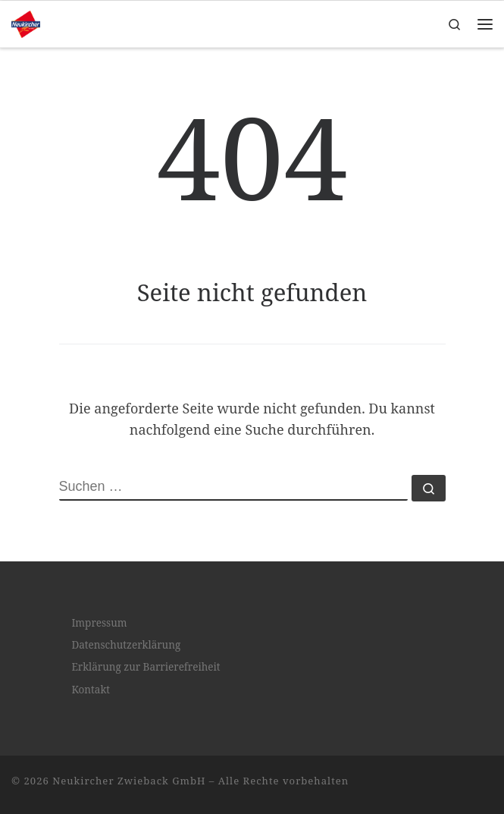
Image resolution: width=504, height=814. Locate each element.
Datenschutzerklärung (126, 645)
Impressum (99, 623)
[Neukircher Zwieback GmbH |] (26, 22)
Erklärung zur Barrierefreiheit (146, 667)
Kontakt (91, 690)
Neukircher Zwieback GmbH (129, 781)
